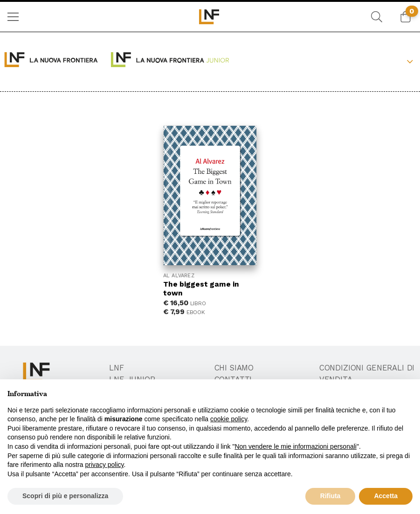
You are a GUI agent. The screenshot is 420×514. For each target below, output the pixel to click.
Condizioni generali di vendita (367, 374)
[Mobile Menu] (13, 17)
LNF (117, 368)
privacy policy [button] (105, 465)
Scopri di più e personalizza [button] (65, 496)
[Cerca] (377, 17)
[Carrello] (406, 17)
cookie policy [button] (229, 419)
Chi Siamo (234, 368)
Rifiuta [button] (330, 496)
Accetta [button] (386, 496)
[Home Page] (210, 17)
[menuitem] (13, 17)
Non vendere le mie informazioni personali (295, 446)
